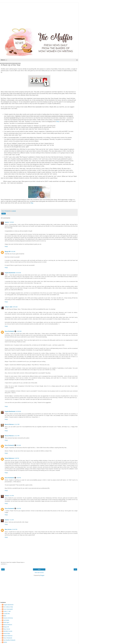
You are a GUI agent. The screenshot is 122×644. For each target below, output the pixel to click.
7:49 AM (11, 222)
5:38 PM (17, 458)
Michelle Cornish (8, 631)
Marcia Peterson (9, 424)
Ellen (5, 616)
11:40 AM (19, 331)
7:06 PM (19, 478)
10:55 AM (15, 307)
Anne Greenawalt (8, 609)
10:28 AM (18, 411)
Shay (58, 121)
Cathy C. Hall (8, 307)
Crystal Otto (7, 614)
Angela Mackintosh (10, 273)
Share (4, 214)
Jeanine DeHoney (8, 618)
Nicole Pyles (7, 633)
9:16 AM (13, 252)
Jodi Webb (6, 620)
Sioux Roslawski (9, 331)
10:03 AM (18, 273)
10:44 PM (15, 529)
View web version (39, 573)
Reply (6, 246)
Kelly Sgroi (6, 622)
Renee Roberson (9, 458)
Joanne (7, 222)
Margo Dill (8, 252)
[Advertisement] (39, 14)
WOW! (5, 642)
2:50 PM (19, 508)
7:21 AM (11, 520)
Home (39, 569)
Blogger (42, 575)
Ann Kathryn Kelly (8, 607)
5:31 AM (19, 445)
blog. (32, 203)
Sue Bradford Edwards (9, 640)
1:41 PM (12, 496)
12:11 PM (17, 424)
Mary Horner (8, 529)
